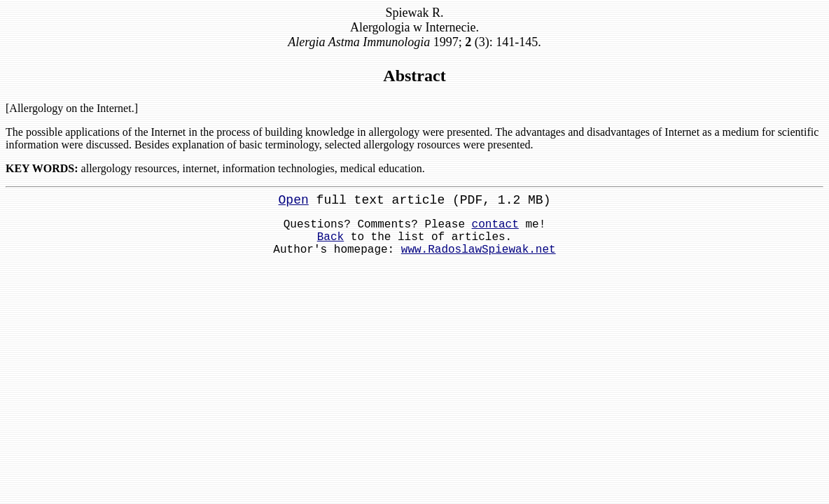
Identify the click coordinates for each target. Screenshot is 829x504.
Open (294, 200)
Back (330, 237)
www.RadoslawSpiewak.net (479, 250)
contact (495, 225)
